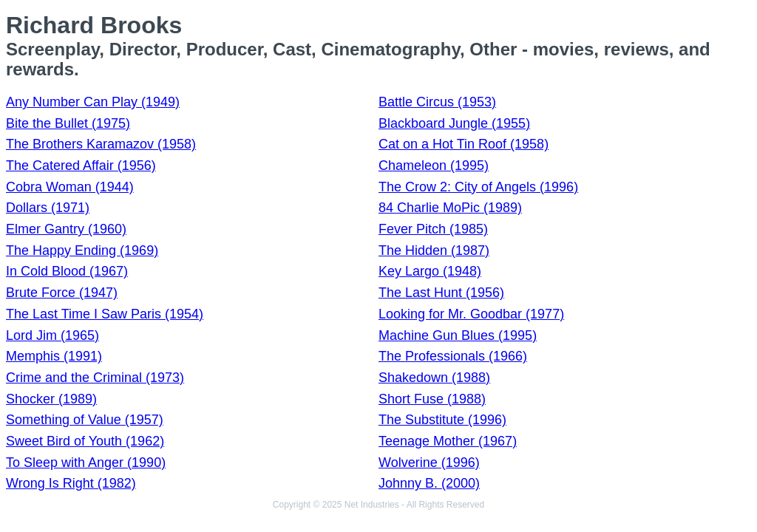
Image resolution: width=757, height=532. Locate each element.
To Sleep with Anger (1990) (86, 463)
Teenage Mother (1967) (448, 441)
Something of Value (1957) (85, 420)
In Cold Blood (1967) (67, 271)
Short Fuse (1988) (432, 399)
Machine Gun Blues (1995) (458, 335)
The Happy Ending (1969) (82, 250)
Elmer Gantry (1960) (66, 229)
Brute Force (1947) (62, 293)
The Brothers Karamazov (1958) (101, 144)
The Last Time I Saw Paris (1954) (105, 314)
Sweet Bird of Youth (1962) (85, 441)
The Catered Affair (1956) (81, 166)
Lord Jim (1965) (52, 335)
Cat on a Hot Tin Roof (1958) (464, 144)
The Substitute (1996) (442, 420)
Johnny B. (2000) (429, 483)
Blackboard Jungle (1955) (454, 123)
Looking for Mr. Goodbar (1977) (471, 314)
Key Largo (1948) (430, 271)
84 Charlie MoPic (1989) (450, 208)
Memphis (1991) (54, 356)
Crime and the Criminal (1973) (95, 378)
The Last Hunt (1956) (441, 293)
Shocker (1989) (51, 399)
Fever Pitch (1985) (433, 229)
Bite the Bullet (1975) (68, 123)
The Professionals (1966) (453, 356)
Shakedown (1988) (434, 378)
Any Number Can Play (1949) (93, 102)
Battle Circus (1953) (437, 102)
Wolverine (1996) (429, 463)
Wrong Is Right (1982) (71, 483)
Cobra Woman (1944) (70, 187)
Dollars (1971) (48, 208)
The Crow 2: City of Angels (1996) (478, 187)
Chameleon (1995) (434, 166)
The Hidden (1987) (434, 250)
